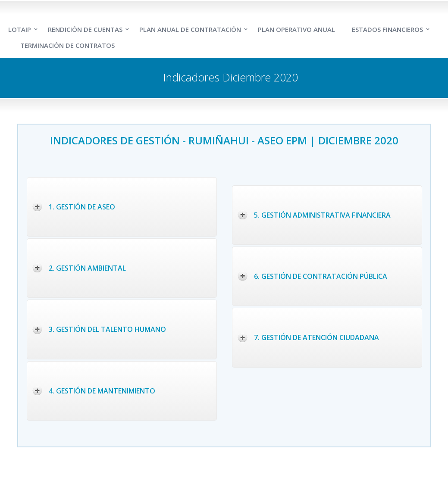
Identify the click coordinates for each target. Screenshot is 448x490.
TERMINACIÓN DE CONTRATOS (67, 45)
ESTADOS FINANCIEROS (387, 29)
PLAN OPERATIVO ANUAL (296, 29)
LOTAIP (20, 29)
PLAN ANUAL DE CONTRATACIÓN (190, 29)
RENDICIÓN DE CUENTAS (85, 29)
